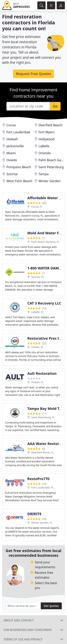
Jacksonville (15, 146)
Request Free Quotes (34, 74)
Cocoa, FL (37, 207)
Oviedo (12, 160)
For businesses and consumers (28, 630)
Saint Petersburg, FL (43, 417)
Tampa (44, 174)
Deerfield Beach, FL (43, 452)
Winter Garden (49, 181)
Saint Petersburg (51, 167)
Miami (11, 153)
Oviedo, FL (37, 347)
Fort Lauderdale (18, 132)
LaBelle (44, 146)
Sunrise (12, 174)
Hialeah (12, 139)
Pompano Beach (19, 167)
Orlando (45, 153)
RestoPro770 (38, 479)
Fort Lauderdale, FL (43, 488)
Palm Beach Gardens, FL (45, 242)
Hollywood (46, 139)
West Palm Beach (19, 181)
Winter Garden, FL (42, 523)
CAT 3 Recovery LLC (44, 303)
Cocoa (11, 125)
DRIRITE (34, 514)
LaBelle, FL (37, 312)
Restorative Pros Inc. (46, 338)
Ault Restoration (42, 373)
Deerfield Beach (50, 125)
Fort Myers (47, 132)
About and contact (19, 620)
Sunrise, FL (38, 277)
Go (55, 106)
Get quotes (51, 606)
